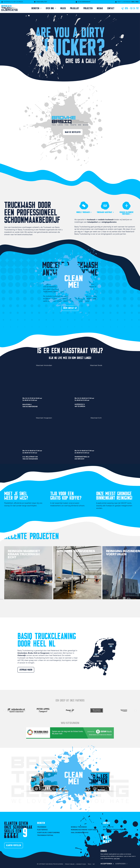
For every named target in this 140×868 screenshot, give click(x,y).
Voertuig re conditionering (48, 833)
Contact (111, 8)
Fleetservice (42, 830)
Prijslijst (75, 8)
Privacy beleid (70, 864)
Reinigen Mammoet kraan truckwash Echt (27, 554)
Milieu (63, 8)
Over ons (50, 8)
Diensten (36, 8)
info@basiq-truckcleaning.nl (115, 830)
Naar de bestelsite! (73, 132)
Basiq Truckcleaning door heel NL (47, 640)
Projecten (88, 8)
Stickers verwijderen (79, 551)
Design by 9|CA (81, 864)
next (135, 573)
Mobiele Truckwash (79, 827)
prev (5, 573)
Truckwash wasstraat (104, 212)
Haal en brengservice (80, 833)
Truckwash (42, 827)
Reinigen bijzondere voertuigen (127, 213)
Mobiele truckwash (83, 212)
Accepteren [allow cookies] (106, 864)
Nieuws (100, 8)
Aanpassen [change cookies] (120, 864)
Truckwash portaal (45, 835)
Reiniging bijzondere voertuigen (84, 830)
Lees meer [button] (117, 858)
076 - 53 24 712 (108, 827)
